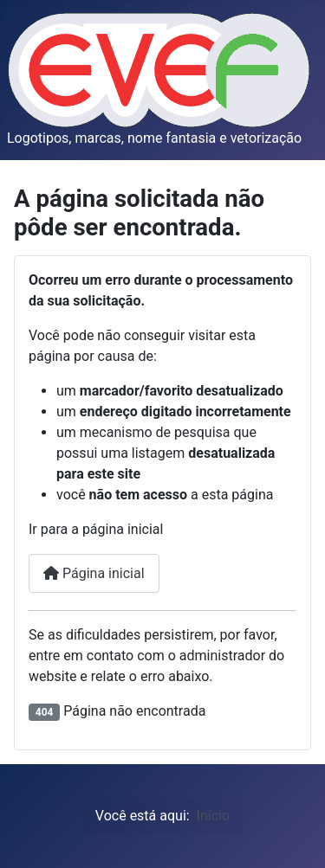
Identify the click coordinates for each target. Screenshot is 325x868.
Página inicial (94, 573)
